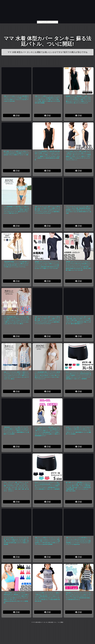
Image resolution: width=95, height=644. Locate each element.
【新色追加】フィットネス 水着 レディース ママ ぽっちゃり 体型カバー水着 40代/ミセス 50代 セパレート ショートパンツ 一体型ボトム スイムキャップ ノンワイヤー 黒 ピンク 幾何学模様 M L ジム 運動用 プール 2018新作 (16, 431)
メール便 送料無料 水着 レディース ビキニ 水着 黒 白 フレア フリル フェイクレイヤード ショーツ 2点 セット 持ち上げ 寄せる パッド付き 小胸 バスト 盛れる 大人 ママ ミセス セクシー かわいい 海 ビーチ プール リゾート (47, 375)
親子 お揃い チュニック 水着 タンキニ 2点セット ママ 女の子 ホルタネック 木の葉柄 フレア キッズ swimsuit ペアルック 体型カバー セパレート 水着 (16, 153)
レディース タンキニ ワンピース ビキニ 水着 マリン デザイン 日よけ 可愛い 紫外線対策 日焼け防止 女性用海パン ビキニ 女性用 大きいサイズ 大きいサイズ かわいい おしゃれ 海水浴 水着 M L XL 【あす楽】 (78, 210)
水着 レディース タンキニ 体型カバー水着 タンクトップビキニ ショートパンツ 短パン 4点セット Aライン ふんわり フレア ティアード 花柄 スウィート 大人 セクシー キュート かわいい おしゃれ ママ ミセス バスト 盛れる (16, 375)
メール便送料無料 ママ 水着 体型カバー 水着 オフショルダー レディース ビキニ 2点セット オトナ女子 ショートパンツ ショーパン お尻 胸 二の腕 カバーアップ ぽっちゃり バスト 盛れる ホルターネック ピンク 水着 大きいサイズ (16, 210)
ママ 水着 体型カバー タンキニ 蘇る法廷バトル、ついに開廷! (47, 41)
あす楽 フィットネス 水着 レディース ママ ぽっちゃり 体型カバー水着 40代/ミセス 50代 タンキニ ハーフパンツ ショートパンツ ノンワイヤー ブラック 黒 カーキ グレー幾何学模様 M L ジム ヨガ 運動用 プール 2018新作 (79, 431)
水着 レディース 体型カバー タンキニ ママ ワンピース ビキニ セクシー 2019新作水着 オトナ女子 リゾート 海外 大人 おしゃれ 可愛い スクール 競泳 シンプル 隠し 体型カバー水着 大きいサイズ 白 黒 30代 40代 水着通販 (47, 100)
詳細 (16, 116)
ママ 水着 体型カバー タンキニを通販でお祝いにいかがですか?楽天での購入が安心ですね (47, 52)
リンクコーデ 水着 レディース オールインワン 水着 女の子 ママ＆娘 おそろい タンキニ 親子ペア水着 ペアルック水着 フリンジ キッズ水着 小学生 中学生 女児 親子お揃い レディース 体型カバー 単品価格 (16, 541)
